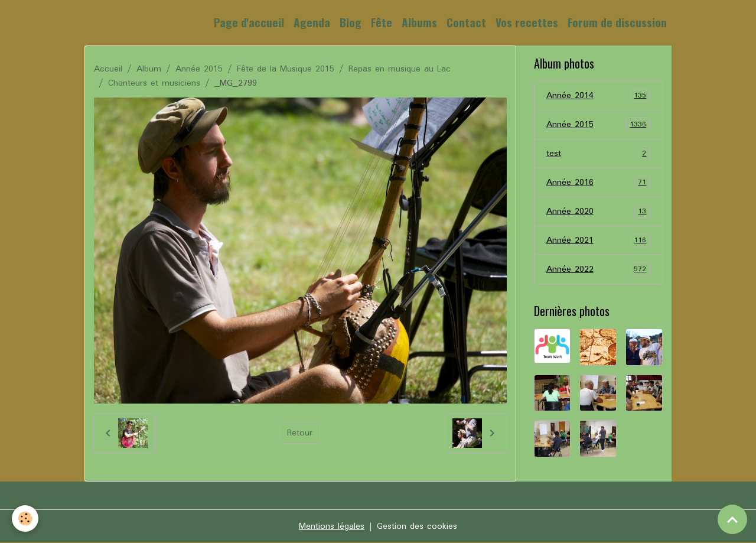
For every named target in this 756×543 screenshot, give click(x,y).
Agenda (312, 22)
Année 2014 (599, 96)
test (599, 154)
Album (149, 69)
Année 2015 (199, 69)
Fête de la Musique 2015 (286, 69)
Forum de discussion (617, 22)
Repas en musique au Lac (400, 69)
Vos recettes (527, 22)
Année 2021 (599, 240)
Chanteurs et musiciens (154, 83)
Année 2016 (599, 183)
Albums (419, 22)
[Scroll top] (732, 519)
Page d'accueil (249, 22)
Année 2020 (599, 212)
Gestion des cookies (417, 526)
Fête (382, 22)
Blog (351, 22)
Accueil (108, 69)
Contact (466, 22)
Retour (300, 433)
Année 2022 (599, 269)
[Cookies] (25, 518)
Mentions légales (332, 526)
